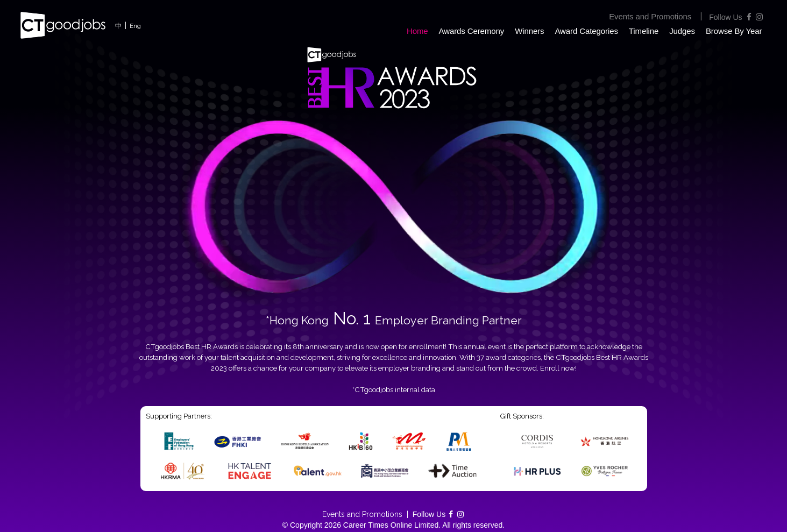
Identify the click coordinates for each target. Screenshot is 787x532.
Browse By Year (734, 31)
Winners (529, 31)
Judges (682, 31)
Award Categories (586, 31)
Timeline (644, 31)
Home (417, 31)
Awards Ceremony (472, 31)
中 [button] (118, 26)
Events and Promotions (650, 16)
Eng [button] (135, 26)
